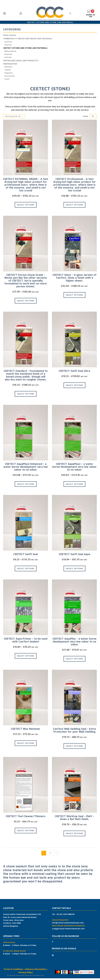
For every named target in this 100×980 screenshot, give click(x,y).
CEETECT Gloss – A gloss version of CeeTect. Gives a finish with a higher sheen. (74, 280)
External (8, 42)
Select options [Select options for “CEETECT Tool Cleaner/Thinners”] (26, 832)
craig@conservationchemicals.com (68, 930)
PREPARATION (10, 65)
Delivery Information (36, 971)
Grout (7, 81)
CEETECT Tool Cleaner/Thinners (26, 818)
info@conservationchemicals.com (68, 924)
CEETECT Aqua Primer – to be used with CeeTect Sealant (26, 642)
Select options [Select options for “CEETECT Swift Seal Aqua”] (74, 570)
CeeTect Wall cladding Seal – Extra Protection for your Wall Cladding (74, 732)
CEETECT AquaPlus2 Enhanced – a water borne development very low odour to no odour (26, 469)
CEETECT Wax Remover (26, 731)
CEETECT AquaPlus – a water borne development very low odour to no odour (74, 643)
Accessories (10, 77)
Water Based (10, 52)
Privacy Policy (26, 974)
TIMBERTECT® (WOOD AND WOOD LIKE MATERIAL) (29, 39)
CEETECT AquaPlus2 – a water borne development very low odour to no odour (74, 469)
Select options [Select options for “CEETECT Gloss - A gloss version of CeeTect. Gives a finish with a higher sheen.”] (74, 297)
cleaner (8, 71)
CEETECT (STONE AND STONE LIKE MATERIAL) (26, 49)
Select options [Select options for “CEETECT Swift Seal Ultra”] (74, 387)
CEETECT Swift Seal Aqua (74, 556)
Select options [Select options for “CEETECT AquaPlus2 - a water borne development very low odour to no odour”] (74, 486)
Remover (9, 68)
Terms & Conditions (13, 971)
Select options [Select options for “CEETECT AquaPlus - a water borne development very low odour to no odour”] (74, 660)
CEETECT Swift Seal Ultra (74, 373)
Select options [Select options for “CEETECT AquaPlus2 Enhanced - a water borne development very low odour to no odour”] (26, 486)
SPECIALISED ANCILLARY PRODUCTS (21, 61)
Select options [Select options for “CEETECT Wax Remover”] (26, 745)
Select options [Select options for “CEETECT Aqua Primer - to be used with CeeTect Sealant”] (26, 657)
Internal (8, 45)
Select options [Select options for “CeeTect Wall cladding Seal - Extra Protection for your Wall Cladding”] (74, 748)
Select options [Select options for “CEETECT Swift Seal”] (26, 570)
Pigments (9, 74)
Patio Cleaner (10, 35)
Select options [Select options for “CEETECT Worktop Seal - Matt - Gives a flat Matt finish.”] (74, 835)
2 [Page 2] (50, 855)
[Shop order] (14, 118)
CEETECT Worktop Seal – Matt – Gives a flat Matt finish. (74, 819)
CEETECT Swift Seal (26, 556)
